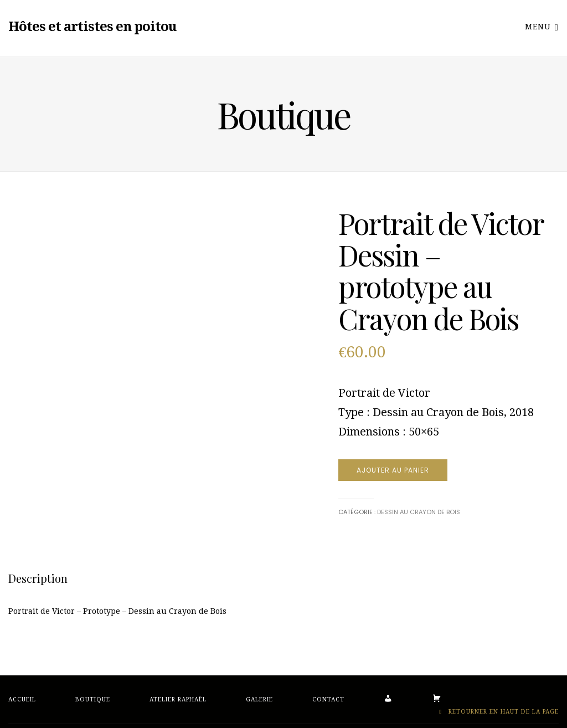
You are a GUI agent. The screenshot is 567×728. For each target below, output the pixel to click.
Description (38, 578)
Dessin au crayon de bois (419, 512)
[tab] (38, 578)
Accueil (22, 699)
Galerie (259, 699)
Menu (542, 26)
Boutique (93, 699)
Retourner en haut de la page (499, 712)
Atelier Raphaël (178, 699)
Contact (328, 699)
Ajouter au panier (393, 470)
